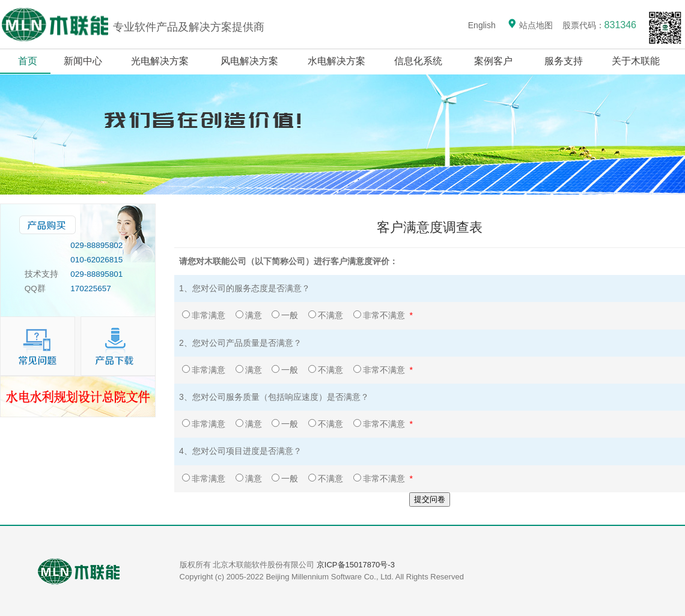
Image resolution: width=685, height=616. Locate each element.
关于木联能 (637, 61)
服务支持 (564, 61)
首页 (28, 61)
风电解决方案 (250, 61)
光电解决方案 (160, 61)
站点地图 (530, 25)
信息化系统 (419, 61)
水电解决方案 (336, 61)
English (482, 25)
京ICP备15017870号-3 (356, 565)
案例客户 (494, 61)
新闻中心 (83, 61)
